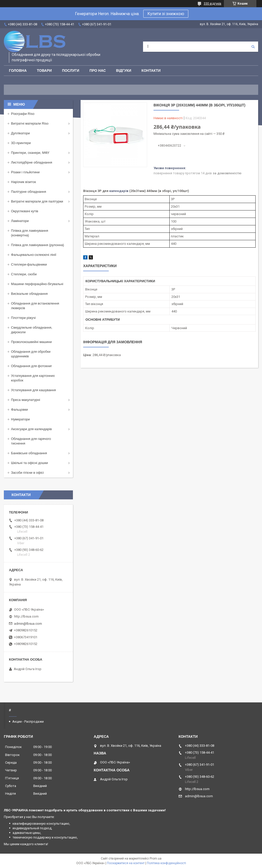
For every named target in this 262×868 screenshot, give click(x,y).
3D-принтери (21, 143)
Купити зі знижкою (166, 14)
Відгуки (124, 70)
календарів (119, 191)
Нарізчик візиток (23, 182)
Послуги (70, 70)
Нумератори (20, 419)
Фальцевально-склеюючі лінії (34, 255)
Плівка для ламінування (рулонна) (37, 245)
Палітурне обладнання (29, 192)
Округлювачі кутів (25, 211)
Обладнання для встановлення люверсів (35, 306)
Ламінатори (20, 221)
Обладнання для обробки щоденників (31, 354)
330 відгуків (212, 4)
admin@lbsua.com (28, 624)
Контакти (151, 70)
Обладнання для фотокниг (31, 366)
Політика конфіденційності (166, 863)
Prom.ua (156, 859)
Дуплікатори (20, 133)
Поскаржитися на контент (126, 863)
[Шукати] (253, 47)
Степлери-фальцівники (29, 264)
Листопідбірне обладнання (32, 162)
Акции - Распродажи (28, 721)
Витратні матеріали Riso (30, 123)
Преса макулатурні (26, 400)
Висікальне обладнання (29, 294)
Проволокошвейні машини (31, 342)
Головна (18, 70)
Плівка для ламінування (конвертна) (30, 233)
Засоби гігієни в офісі (27, 473)
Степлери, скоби (24, 274)
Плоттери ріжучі (23, 318)
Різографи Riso (23, 114)
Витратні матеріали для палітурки (37, 201)
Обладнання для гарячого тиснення (31, 441)
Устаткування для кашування (33, 390)
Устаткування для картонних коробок (33, 378)
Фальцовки (19, 410)
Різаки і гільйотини (25, 172)
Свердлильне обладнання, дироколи (32, 330)
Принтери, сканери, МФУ (30, 153)
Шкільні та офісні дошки (29, 463)
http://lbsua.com (26, 616)
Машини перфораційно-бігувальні (37, 284)
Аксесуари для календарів (31, 429)
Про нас (98, 70)
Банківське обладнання (29, 453)
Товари (44, 70)
